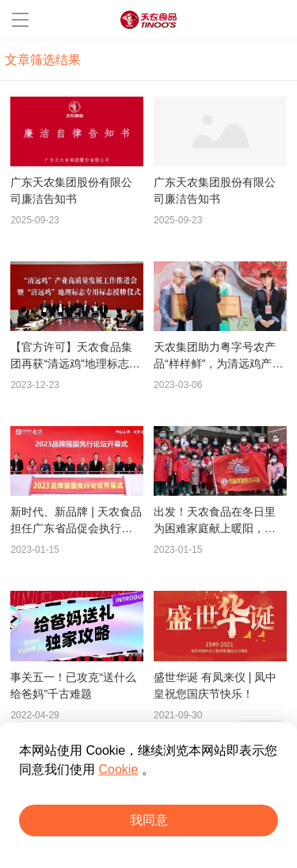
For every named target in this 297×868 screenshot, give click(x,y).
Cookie (118, 769)
